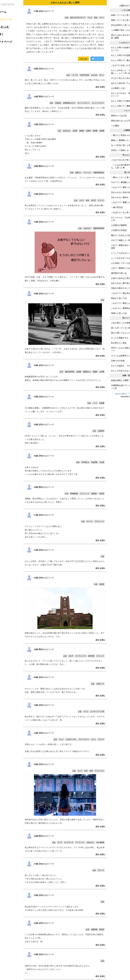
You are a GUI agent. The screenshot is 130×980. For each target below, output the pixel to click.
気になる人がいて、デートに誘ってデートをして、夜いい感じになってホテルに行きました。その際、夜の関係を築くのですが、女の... (65, 657)
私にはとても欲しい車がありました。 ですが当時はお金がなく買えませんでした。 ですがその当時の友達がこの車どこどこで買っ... (65, 873)
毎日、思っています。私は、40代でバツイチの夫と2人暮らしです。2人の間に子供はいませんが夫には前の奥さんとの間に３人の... (65, 77)
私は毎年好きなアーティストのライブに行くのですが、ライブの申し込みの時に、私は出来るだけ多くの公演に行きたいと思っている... (65, 844)
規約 (124, 394)
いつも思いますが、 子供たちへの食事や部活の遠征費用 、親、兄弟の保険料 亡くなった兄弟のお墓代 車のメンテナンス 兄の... (65, 139)
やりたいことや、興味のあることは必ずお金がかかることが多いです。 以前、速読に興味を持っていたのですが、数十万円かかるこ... (65, 685)
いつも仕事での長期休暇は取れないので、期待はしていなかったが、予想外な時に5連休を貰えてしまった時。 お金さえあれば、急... (65, 933)
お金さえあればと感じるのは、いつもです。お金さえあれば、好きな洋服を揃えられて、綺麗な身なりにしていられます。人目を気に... (65, 323)
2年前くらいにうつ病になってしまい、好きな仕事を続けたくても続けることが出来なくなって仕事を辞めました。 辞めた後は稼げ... (65, 434)
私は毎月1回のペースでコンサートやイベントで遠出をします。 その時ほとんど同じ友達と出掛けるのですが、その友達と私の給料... (65, 903)
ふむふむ (83, 59)
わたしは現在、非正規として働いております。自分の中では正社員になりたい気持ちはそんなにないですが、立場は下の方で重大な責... (65, 558)
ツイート (97, 59)
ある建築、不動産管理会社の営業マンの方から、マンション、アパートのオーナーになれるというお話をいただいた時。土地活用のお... (65, 174)
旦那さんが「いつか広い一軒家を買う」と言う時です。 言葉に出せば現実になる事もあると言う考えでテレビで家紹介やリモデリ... (65, 743)
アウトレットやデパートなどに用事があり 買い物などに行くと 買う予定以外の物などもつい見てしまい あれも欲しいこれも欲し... (65, 526)
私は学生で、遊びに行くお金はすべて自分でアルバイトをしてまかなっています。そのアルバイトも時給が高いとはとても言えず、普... (65, 713)
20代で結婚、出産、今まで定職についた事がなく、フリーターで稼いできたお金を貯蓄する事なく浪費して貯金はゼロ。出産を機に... (65, 252)
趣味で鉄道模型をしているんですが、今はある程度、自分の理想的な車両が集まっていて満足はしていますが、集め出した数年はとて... (65, 104)
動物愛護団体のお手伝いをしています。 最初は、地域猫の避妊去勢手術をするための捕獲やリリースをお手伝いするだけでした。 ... (65, 375)
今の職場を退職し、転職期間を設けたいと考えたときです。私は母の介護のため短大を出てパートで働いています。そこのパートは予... (65, 404)
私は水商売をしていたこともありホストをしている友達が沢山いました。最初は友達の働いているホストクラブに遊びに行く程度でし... (65, 202)
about (118, 394)
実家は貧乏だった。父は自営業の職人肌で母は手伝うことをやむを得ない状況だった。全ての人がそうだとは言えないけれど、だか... (65, 607)
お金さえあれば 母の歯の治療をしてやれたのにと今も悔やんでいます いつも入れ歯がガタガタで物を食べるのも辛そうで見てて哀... (65, 465)
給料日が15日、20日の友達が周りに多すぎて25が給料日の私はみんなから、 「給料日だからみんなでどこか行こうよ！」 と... (65, 964)
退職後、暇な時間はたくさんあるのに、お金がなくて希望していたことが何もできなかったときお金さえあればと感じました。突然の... (65, 495)
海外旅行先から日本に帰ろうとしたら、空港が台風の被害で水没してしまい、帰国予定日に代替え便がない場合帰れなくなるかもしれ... (65, 794)
